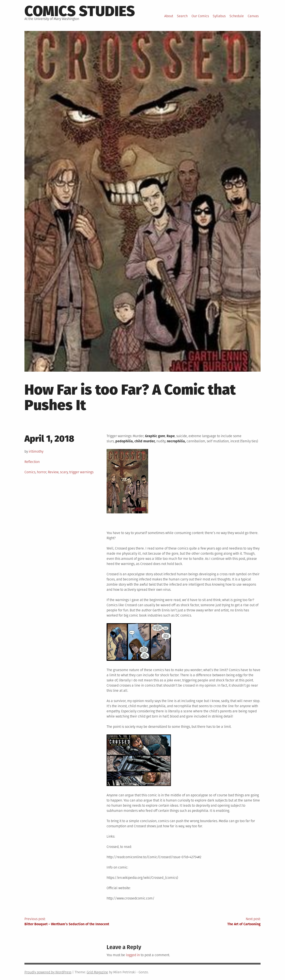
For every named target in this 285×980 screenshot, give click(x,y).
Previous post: (84, 922)
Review (53, 472)
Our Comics (200, 16)
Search (182, 16)
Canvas (253, 16)
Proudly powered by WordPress (48, 972)
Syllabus (219, 16)
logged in (133, 955)
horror (42, 472)
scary (64, 472)
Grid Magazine (97, 972)
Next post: (202, 922)
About (169, 16)
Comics (30, 472)
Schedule (237, 16)
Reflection (32, 462)
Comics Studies (80, 11)
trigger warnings (81, 472)
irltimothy (36, 451)
